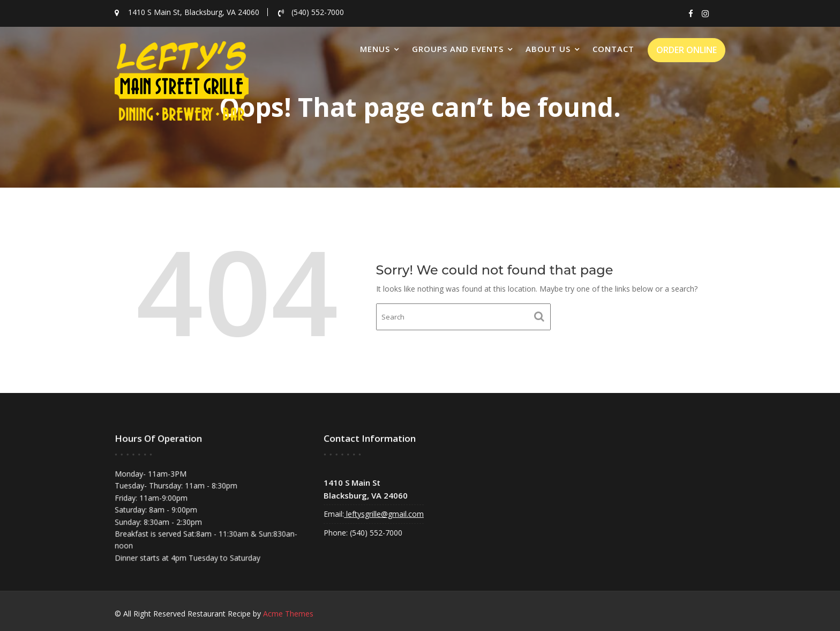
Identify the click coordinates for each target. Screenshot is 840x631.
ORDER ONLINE (687, 50)
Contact (613, 49)
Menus (375, 49)
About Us (548, 49)
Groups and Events (458, 49)
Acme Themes (288, 614)
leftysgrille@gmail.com (385, 513)
